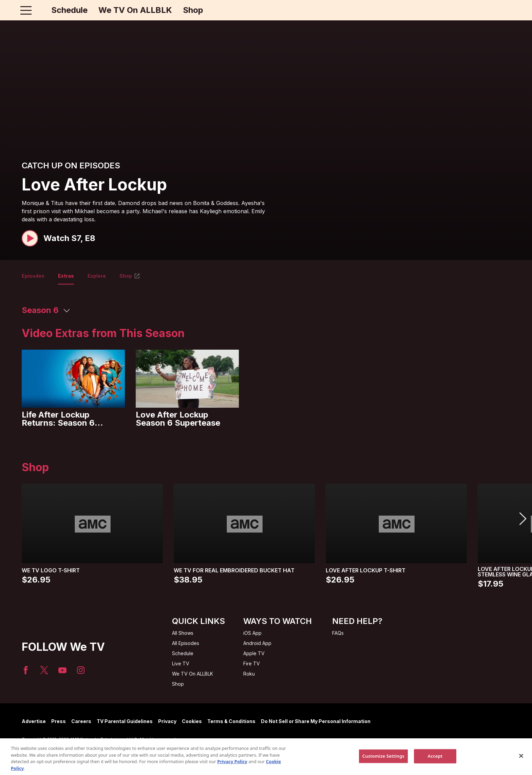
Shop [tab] (130, 276)
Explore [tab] (97, 276)
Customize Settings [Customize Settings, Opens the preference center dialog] (383, 767)
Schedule (69, 10)
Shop (193, 10)
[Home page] (40, 10)
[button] (59, 238)
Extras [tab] (66, 276)
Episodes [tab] (33, 276)
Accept (435, 767)
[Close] (521, 767)
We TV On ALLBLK (135, 10)
